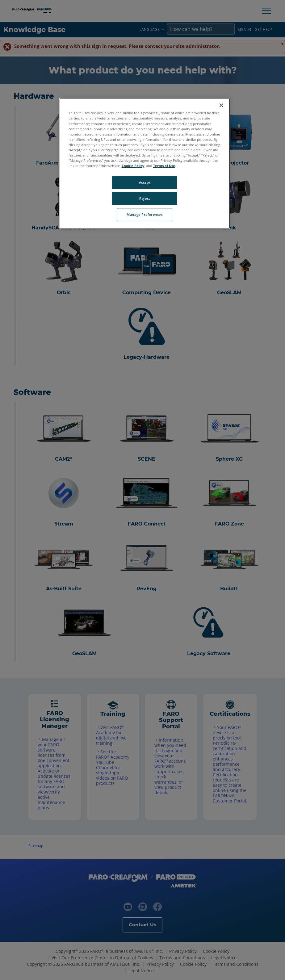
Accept (145, 182)
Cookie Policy (133, 166)
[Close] (221, 105)
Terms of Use (164, 166)
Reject (145, 198)
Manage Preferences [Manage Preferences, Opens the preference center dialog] (145, 214)
